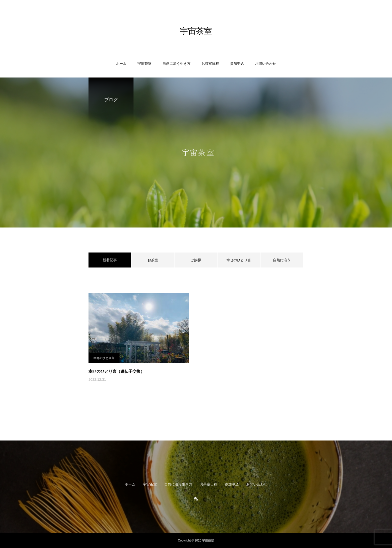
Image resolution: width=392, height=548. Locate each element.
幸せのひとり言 (239, 260)
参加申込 (237, 63)
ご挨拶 (196, 260)
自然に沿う (282, 260)
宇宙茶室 (144, 63)
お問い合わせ (265, 63)
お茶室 (153, 260)
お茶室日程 (210, 63)
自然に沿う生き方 (176, 63)
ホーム (121, 63)
